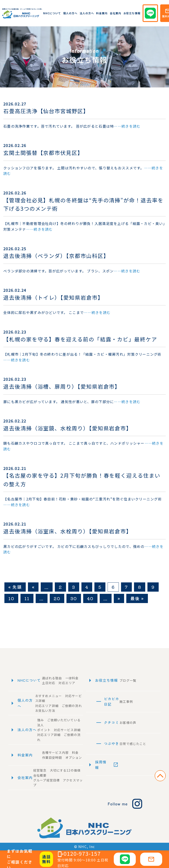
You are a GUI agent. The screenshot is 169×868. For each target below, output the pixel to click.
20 (57, 598)
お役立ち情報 (132, 13)
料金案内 (102, 13)
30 (74, 598)
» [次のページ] (119, 598)
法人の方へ (87, 13)
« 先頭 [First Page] (15, 587)
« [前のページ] (33, 587)
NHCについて (52, 13)
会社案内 (116, 13)
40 (90, 598)
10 (11, 598)
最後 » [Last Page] (137, 598)
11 (27, 598)
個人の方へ (70, 13)
